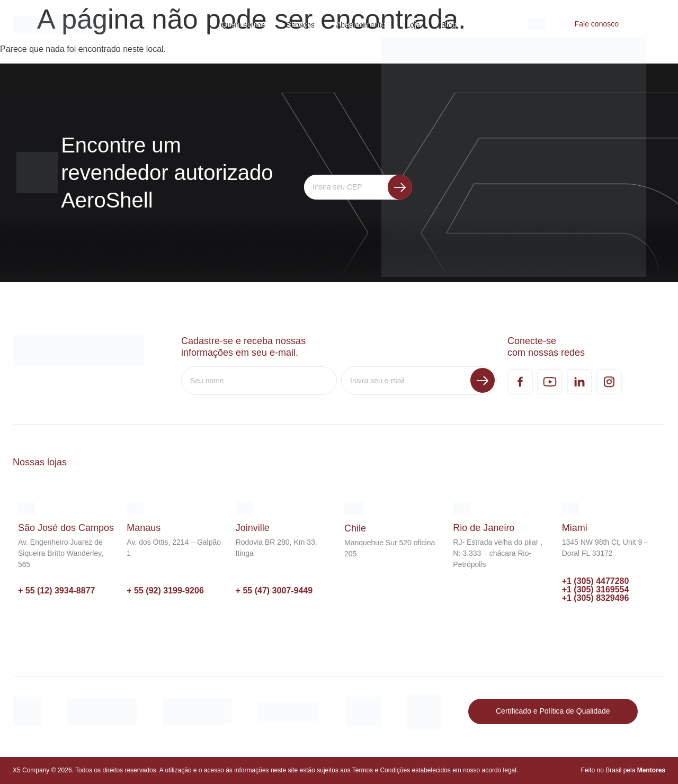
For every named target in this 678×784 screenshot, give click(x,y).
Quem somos (243, 24)
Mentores (651, 770)
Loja (414, 24)
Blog (449, 24)
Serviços (301, 24)
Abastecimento (361, 24)
